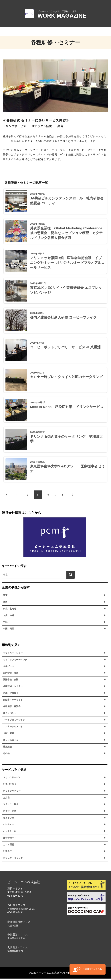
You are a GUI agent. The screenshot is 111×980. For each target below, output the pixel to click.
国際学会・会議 (11, 681)
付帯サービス (10, 812)
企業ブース (9, 668)
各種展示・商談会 (12, 708)
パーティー (9, 826)
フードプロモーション (14, 721)
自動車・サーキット (13, 701)
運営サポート (10, 839)
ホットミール (10, 833)
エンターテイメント (13, 728)
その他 (6, 755)
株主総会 (7, 748)
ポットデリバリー (12, 792)
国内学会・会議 (11, 674)
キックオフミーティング (15, 661)
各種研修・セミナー (13, 688)
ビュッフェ (9, 819)
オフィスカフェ (11, 741)
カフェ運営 (9, 846)
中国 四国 (9, 630)
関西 (5, 603)
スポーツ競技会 (11, 694)
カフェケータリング (13, 859)
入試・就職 (9, 735)
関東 (5, 597)
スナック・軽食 (11, 806)
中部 (5, 624)
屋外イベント (10, 715)
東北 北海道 (10, 610)
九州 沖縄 (9, 617)
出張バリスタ (10, 786)
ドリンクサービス (12, 779)
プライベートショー (13, 654)
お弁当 (6, 799)
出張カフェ (9, 853)
